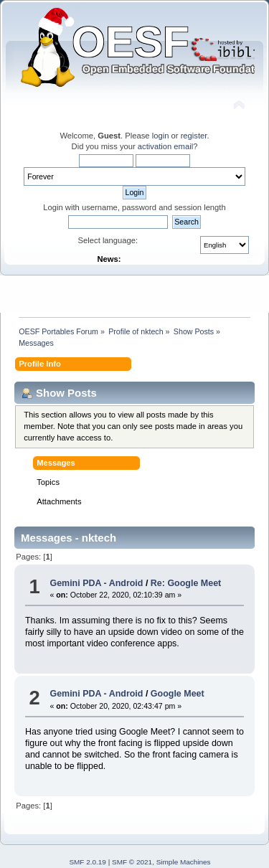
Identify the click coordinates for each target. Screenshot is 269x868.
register (194, 136)
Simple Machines (184, 862)
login (161, 136)
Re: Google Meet (186, 583)
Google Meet (178, 694)
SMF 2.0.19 (88, 862)
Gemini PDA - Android (96, 583)
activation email (165, 146)
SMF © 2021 (132, 862)
